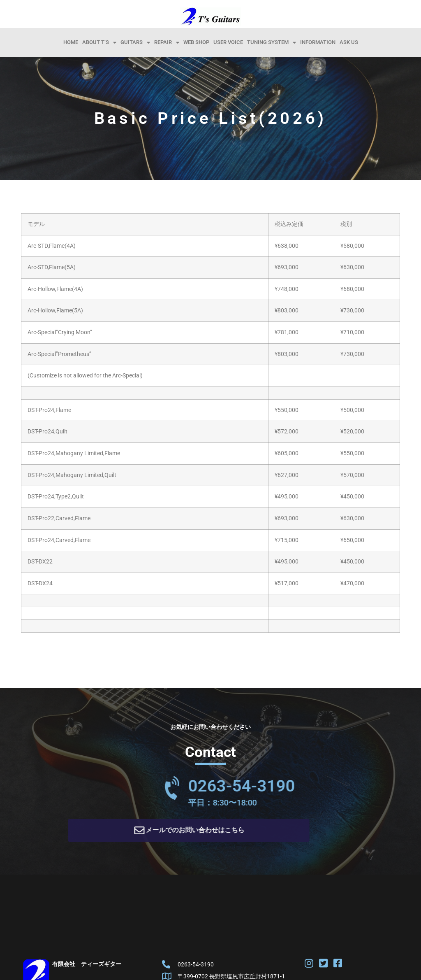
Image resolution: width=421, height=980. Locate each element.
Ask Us (349, 42)
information (318, 42)
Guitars (135, 42)
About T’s (99, 42)
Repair (167, 42)
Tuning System (272, 42)
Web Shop (196, 42)
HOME (71, 42)
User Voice (228, 42)
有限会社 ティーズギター (87, 967)
